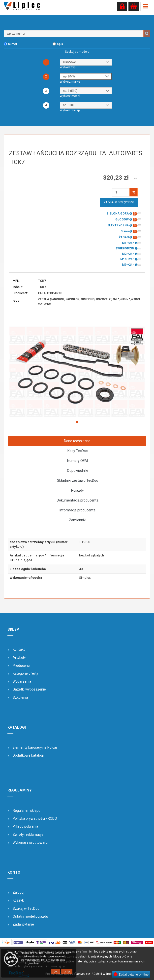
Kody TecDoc (77, 451)
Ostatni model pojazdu (30, 916)
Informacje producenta (77, 510)
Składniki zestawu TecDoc (77, 480)
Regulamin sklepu (27, 811)
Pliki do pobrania (25, 826)
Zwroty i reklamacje (28, 835)
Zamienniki (78, 520)
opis (60, 44)
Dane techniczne (77, 441)
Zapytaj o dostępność (119, 202)
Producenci (21, 666)
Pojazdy (77, 490)
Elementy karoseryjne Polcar (35, 747)
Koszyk (18, 900)
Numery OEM (77, 461)
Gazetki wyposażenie (29, 689)
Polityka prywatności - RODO (35, 818)
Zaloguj (18, 892)
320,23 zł (117, 178)
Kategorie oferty (25, 673)
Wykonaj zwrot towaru (30, 842)
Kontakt (19, 649)
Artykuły (19, 657)
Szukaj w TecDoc (26, 908)
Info (67, 972)
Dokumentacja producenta (78, 500)
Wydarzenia (22, 681)
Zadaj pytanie (23, 924)
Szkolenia (20, 697)
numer (13, 44)
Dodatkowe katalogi (28, 755)
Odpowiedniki (77, 471)
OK (56, 972)
